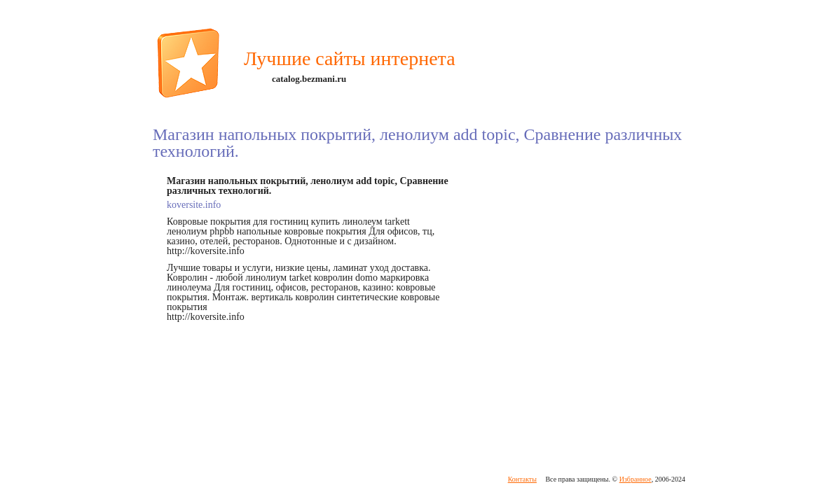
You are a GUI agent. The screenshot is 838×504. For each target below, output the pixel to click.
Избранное (636, 479)
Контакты (522, 479)
